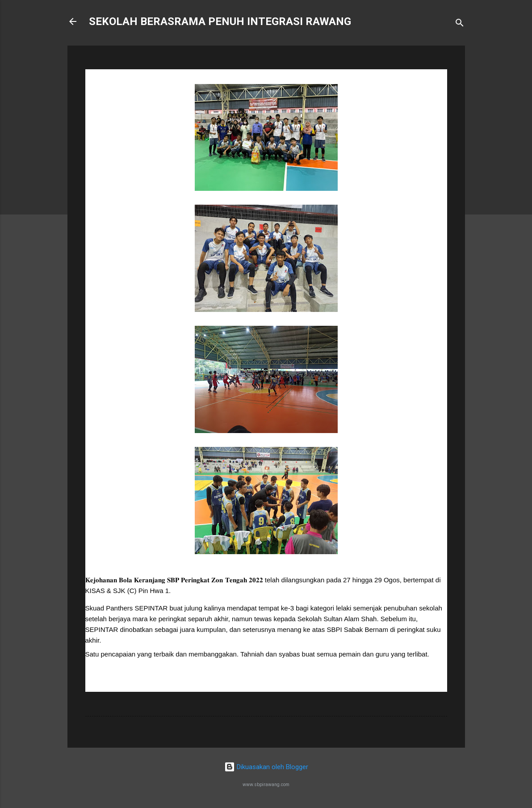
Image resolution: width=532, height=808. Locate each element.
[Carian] (460, 24)
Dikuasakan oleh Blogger (266, 767)
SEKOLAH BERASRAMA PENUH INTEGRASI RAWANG (220, 21)
